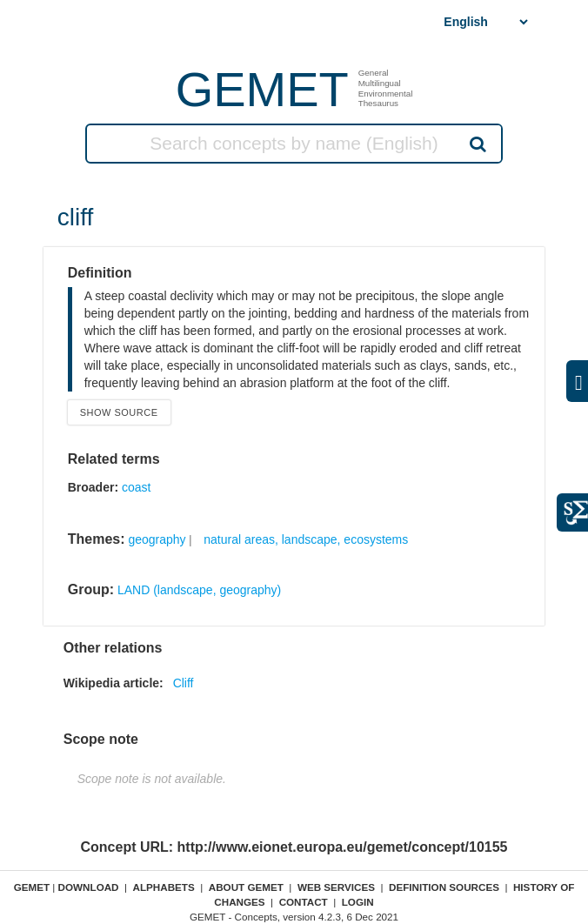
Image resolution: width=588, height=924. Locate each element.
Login (358, 902)
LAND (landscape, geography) (199, 590)
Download (89, 887)
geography (157, 539)
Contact (304, 902)
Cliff (184, 683)
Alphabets (164, 887)
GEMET (262, 89)
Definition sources (444, 887)
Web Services (336, 887)
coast (136, 487)
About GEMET (246, 887)
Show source (119, 412)
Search (477, 144)
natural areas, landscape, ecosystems (306, 539)
